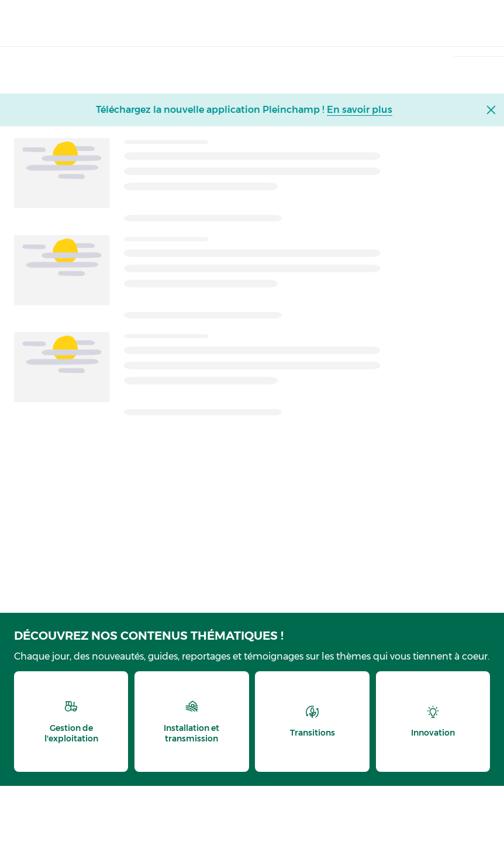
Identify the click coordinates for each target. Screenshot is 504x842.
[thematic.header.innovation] (433, 722)
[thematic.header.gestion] (71, 722)
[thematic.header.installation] (191, 722)
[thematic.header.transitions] (312, 722)
